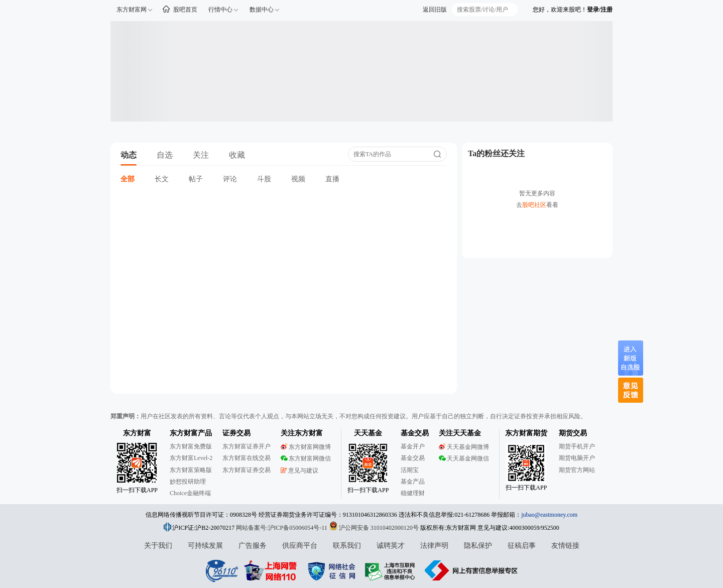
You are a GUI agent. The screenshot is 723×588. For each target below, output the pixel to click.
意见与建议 (299, 471)
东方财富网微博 (306, 447)
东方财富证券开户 (247, 446)
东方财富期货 (526, 433)
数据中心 (262, 10)
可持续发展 (205, 546)
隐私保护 (478, 546)
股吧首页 (185, 10)
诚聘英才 (391, 546)
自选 (165, 155)
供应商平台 (300, 546)
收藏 (237, 155)
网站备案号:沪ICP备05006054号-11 (282, 528)
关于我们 (158, 546)
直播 (332, 179)
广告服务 (253, 546)
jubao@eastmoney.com (549, 515)
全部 (128, 179)
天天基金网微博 (464, 447)
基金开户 (413, 446)
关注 (201, 155)
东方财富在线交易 (247, 458)
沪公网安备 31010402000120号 (374, 528)
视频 (298, 179)
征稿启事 (522, 546)
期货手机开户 (577, 446)
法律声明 (434, 546)
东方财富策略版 (191, 470)
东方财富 (137, 433)
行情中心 (220, 10)
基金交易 (413, 458)
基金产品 (413, 482)
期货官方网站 (577, 470)
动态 (129, 155)
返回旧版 (435, 10)
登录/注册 (600, 10)
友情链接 (565, 546)
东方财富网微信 (306, 458)
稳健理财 (413, 493)
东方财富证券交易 (247, 470)
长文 (162, 179)
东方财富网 (132, 10)
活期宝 (410, 470)
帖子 (196, 179)
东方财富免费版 (191, 446)
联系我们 (347, 546)
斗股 (264, 179)
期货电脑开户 (577, 458)
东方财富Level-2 (191, 458)
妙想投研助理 (188, 482)
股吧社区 (534, 205)
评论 (230, 179)
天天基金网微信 (464, 458)
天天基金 (368, 433)
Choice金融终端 (190, 493)
